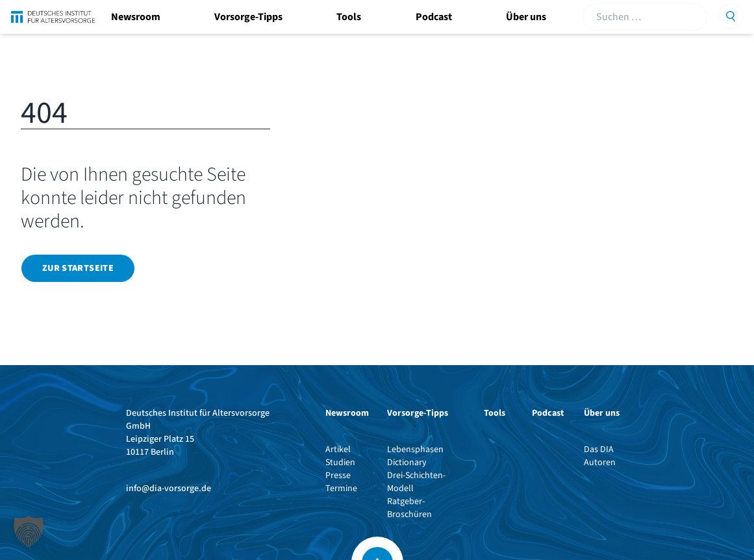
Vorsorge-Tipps (248, 17)
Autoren (600, 463)
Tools (349, 17)
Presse (338, 476)
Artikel (338, 450)
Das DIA (599, 450)
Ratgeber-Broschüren (409, 508)
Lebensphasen (415, 450)
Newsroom (136, 17)
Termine (341, 489)
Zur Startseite (78, 268)
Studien (340, 463)
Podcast (434, 17)
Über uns (526, 17)
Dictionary (407, 463)
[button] (29, 531)
